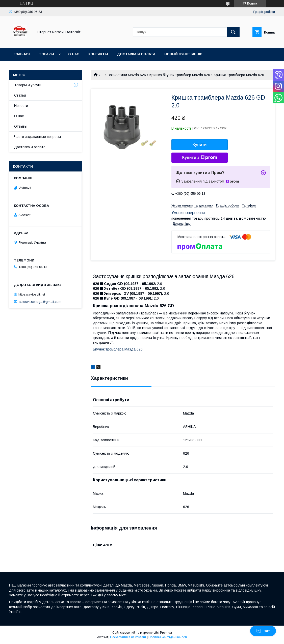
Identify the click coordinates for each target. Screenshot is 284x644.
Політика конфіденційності (168, 637)
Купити (200, 145)
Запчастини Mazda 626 (127, 75)
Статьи (20, 95)
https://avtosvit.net (32, 294)
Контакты (98, 54)
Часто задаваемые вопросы (37, 137)
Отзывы (21, 126)
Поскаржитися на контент (128, 637)
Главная (22, 54)
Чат (263, 631)
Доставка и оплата (136, 54)
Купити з (199, 158)
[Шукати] (233, 32)
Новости (21, 106)
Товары (46, 54)
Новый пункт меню (183, 54)
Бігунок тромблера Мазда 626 (118, 349)
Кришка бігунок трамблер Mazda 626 (180, 75)
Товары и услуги (28, 85)
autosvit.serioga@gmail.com (40, 301)
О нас (74, 54)
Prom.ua (166, 633)
